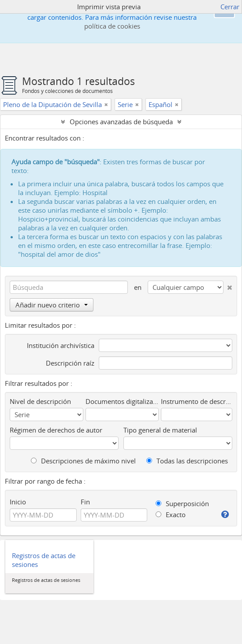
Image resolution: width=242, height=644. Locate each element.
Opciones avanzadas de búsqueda (121, 122)
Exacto (171, 514)
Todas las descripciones (187, 461)
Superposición (182, 503)
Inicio (18, 502)
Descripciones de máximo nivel (83, 461)
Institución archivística (61, 345)
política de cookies (112, 26)
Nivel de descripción (40, 401)
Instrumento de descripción (197, 401)
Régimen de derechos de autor (56, 430)
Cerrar (230, 7)
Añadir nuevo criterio (52, 305)
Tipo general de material (160, 430)
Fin (85, 502)
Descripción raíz (70, 363)
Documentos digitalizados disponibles (122, 401)
